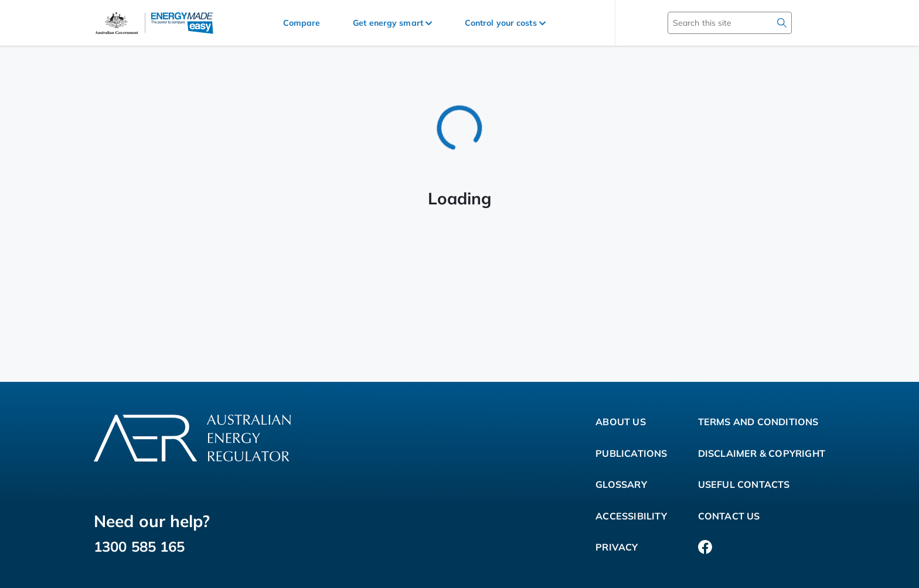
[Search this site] (713, 23)
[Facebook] (705, 548)
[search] (782, 23)
